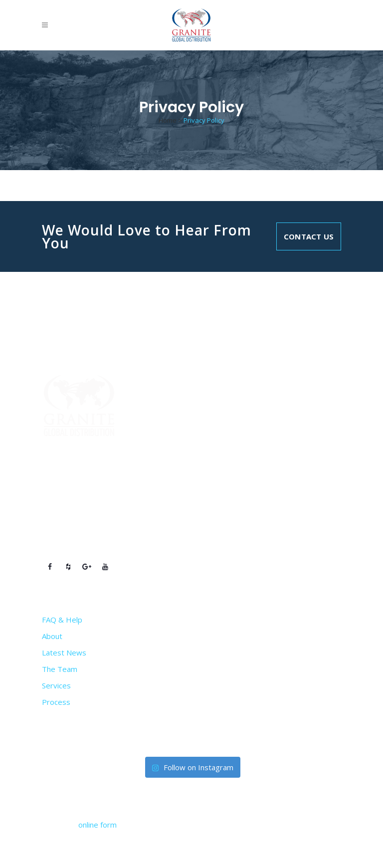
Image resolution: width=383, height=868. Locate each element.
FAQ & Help (62, 620)
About (52, 636)
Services (56, 685)
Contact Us (309, 236)
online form (97, 825)
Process (56, 702)
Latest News (64, 652)
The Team (60, 669)
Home (168, 120)
